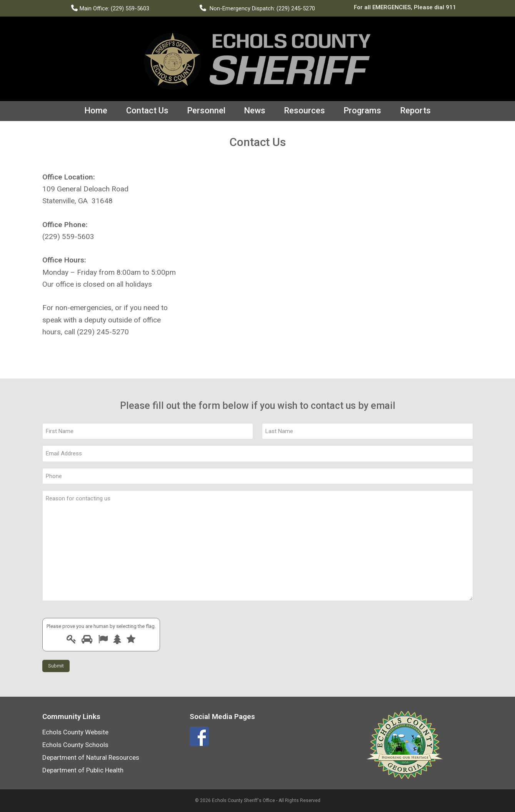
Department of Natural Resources (91, 757)
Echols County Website (75, 732)
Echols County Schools (75, 744)
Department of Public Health (83, 770)
